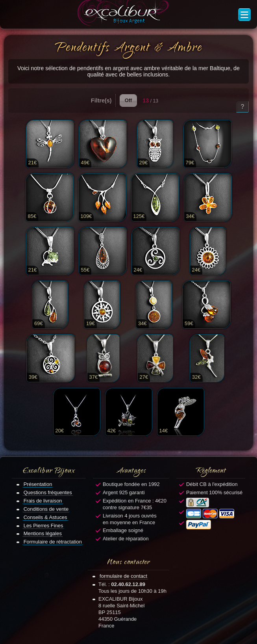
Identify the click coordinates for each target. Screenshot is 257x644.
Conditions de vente (46, 509)
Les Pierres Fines (43, 526)
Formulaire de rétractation (53, 542)
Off (128, 100)
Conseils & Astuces (45, 517)
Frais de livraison (43, 501)
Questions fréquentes (48, 492)
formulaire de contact (123, 576)
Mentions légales (43, 533)
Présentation (38, 484)
